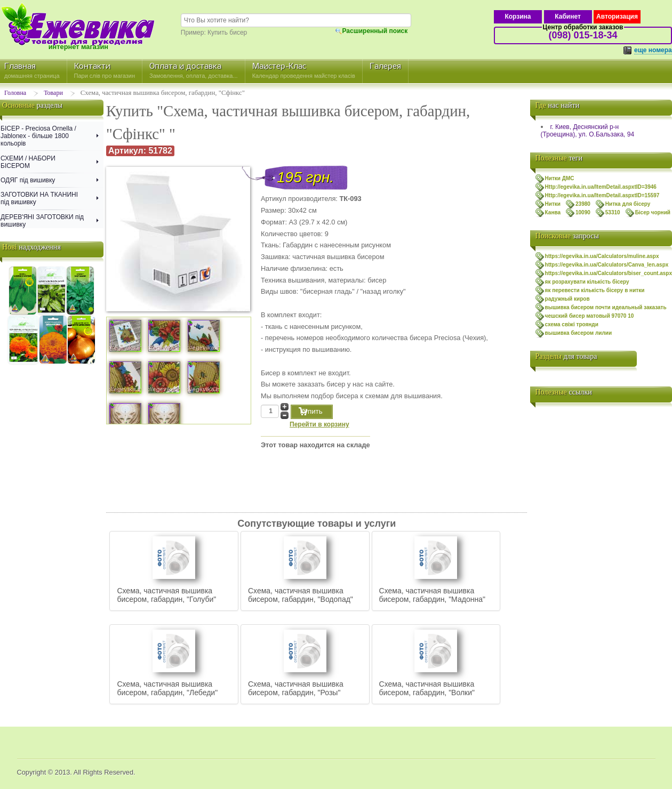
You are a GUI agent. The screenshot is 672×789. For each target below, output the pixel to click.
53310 (613, 212)
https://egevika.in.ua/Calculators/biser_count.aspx (609, 273)
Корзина (518, 17)
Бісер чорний (653, 212)
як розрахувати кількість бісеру (587, 282)
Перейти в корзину (319, 424)
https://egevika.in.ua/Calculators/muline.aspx (602, 256)
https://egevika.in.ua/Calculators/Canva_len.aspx (607, 265)
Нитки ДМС (560, 178)
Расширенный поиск (375, 31)
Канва (553, 212)
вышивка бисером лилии (579, 333)
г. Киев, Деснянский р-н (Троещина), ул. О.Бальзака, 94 (587, 131)
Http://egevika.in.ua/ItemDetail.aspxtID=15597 (602, 195)
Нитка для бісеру (628, 204)
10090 (583, 212)
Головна (15, 93)
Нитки (553, 204)
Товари (53, 93)
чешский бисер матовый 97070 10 (590, 316)
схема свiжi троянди (572, 324)
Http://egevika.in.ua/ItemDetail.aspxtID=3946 (601, 187)
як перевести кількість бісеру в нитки (595, 290)
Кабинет (568, 17)
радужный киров (567, 299)
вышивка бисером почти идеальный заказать (606, 307)
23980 (583, 204)
